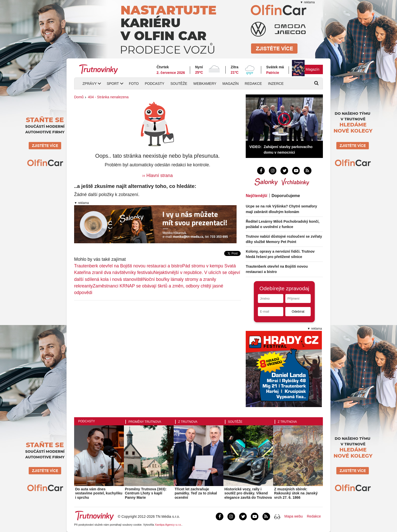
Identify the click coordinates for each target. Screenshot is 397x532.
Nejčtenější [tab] (256, 196)
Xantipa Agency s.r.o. (168, 525)
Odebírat (298, 311)
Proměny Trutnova (145, 422)
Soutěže (179, 84)
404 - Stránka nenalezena (108, 97)
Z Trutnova (188, 422)
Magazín (312, 69)
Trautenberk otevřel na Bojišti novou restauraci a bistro (128, 266)
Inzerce (276, 84)
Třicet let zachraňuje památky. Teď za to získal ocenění (196, 493)
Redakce (253, 84)
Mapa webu (293, 516)
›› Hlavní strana (157, 175)
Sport (113, 84)
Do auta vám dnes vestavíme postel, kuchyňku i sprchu (99, 493)
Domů (79, 97)
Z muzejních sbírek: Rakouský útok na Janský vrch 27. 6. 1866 (296, 493)
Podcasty (154, 84)
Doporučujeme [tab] (286, 196)
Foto (134, 84)
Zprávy (90, 84)
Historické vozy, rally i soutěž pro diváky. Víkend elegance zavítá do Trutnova (248, 493)
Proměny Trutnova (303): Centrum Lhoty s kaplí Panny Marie (146, 493)
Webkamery (205, 84)
